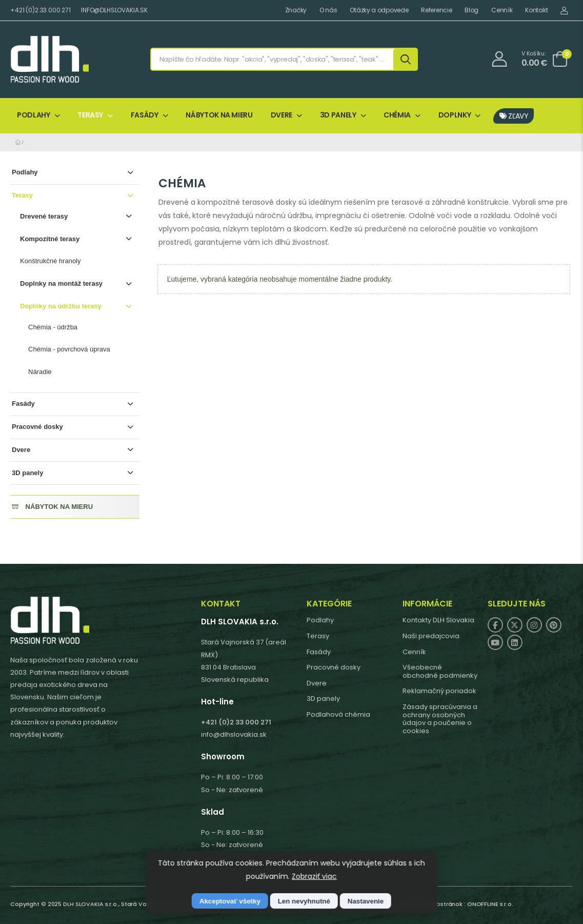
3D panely (74, 473)
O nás (328, 10)
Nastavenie (366, 901)
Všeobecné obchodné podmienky (440, 671)
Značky (296, 10)
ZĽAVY (514, 116)
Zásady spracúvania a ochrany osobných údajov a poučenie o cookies (440, 719)
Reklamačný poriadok (439, 691)
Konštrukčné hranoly (51, 261)
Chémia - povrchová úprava (69, 349)
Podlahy (74, 173)
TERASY (90, 115)
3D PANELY (338, 115)
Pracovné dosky (74, 427)
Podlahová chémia (338, 714)
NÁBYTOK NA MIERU (219, 115)
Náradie (40, 372)
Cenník (502, 10)
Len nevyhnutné (304, 901)
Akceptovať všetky (230, 901)
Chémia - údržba (53, 327)
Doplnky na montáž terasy (77, 284)
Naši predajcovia (431, 636)
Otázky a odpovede (379, 10)
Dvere (74, 450)
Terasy (74, 196)
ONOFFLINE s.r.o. (490, 904)
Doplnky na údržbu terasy (77, 307)
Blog (471, 10)
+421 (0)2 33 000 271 (41, 10)
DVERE (282, 115)
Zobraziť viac (314, 876)
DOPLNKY (455, 115)
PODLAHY (34, 115)
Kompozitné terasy (77, 239)
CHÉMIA (397, 115)
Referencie (436, 10)
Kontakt (536, 10)
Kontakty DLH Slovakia (438, 620)
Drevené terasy (77, 217)
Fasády (74, 404)
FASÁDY (145, 115)
